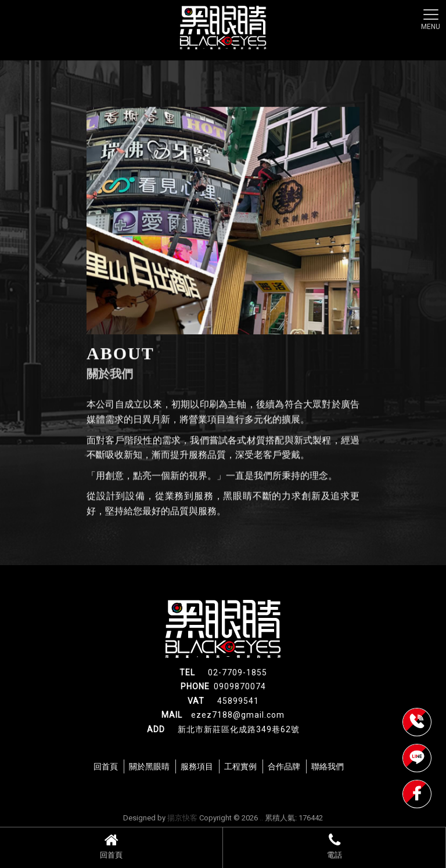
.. (261, 818)
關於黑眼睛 (149, 766)
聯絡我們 (328, 766)
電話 (334, 846)
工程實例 (240, 766)
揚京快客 (182, 818)
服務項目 (197, 766)
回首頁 (111, 846)
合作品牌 (284, 766)
